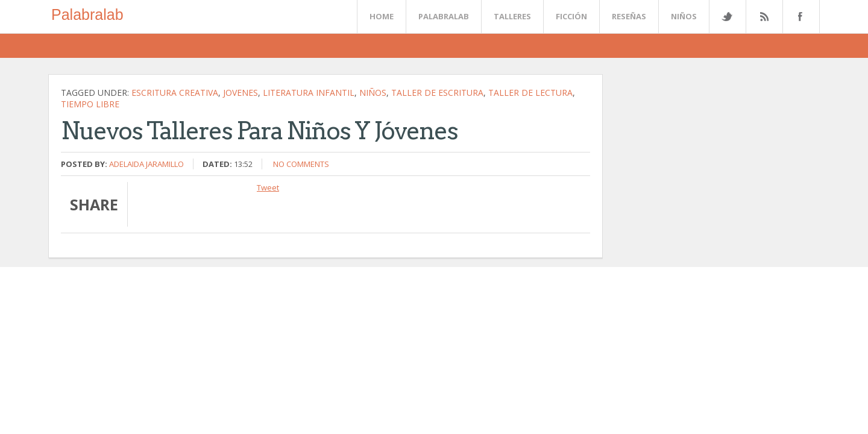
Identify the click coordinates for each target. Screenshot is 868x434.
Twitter (727, 17)
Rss (764, 17)
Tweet (268, 187)
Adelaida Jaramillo (146, 164)
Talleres (512, 16)
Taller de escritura (437, 93)
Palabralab (87, 14)
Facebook (799, 17)
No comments (301, 164)
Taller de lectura (530, 93)
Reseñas (629, 16)
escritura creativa (175, 93)
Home (382, 16)
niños (373, 93)
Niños (684, 16)
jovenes (241, 93)
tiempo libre (90, 104)
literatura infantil (309, 93)
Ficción (571, 16)
